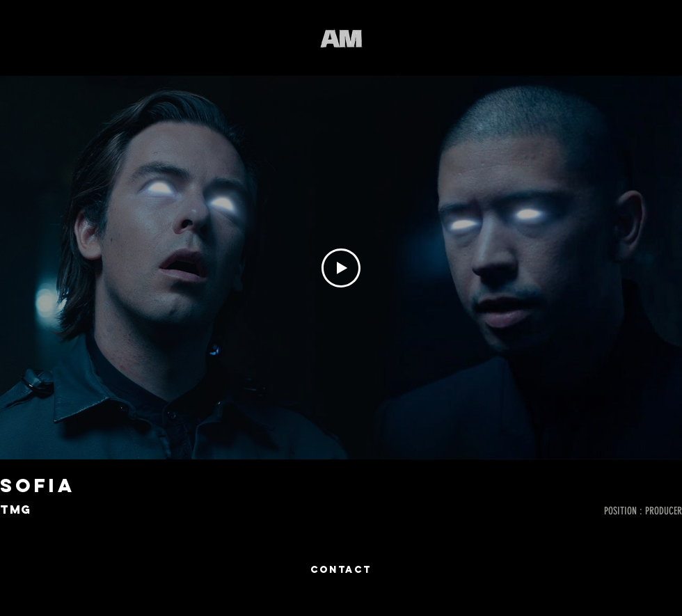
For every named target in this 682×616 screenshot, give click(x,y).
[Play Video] (341, 268)
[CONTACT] (341, 570)
